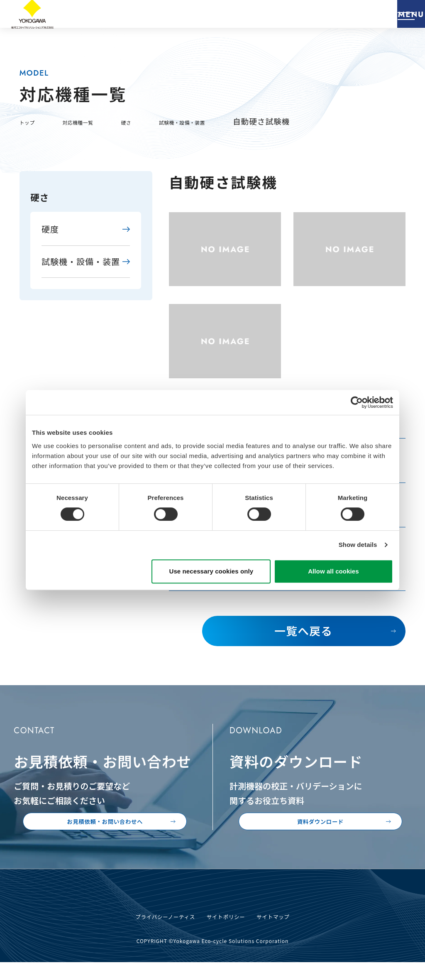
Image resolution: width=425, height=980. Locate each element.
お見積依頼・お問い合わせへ (117, 829)
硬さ (156, 121)
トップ (32, 121)
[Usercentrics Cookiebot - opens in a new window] (357, 402)
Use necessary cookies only (211, 571)
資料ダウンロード (344, 829)
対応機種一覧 (96, 121)
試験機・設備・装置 (229, 121)
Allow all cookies (333, 571)
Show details (358, 545)
